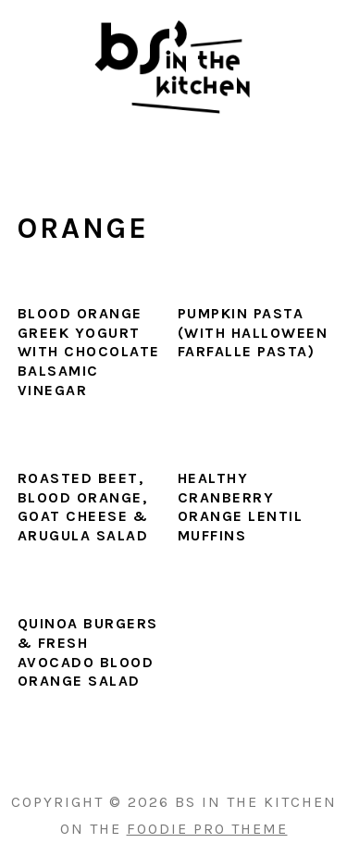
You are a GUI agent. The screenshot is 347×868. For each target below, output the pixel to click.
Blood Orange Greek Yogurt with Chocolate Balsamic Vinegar (89, 352)
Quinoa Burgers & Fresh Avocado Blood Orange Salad (88, 652)
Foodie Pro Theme (207, 829)
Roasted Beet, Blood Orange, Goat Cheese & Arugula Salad (83, 507)
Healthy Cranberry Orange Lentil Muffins (241, 507)
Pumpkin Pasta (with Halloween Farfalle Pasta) (253, 333)
